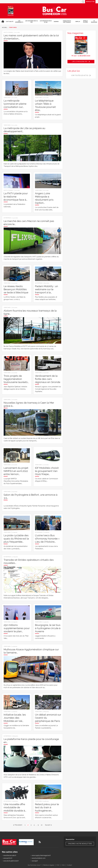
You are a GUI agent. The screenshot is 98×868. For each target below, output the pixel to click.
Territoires (13, 28)
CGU (63, 865)
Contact (69, 865)
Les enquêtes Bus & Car (46, 22)
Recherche (83, 2)
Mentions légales (49, 865)
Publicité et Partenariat (67, 22)
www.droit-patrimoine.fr (11, 861)
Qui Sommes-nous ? (34, 865)
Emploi (78, 22)
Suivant (48, 825)
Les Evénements (19, 22)
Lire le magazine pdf (80, 62)
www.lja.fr (35, 861)
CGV (58, 865)
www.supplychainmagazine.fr (41, 855)
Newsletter (90, 2)
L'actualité (10, 22)
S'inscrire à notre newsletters (80, 844)
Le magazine (94, 22)
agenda (56, 22)
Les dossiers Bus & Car (31, 22)
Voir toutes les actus (80, 75)
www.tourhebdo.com (39, 858)
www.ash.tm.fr (8, 858)
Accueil (3, 22)
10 (42, 825)
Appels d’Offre (85, 22)
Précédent (18, 825)
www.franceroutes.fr (10, 855)
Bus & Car (55, 11)
